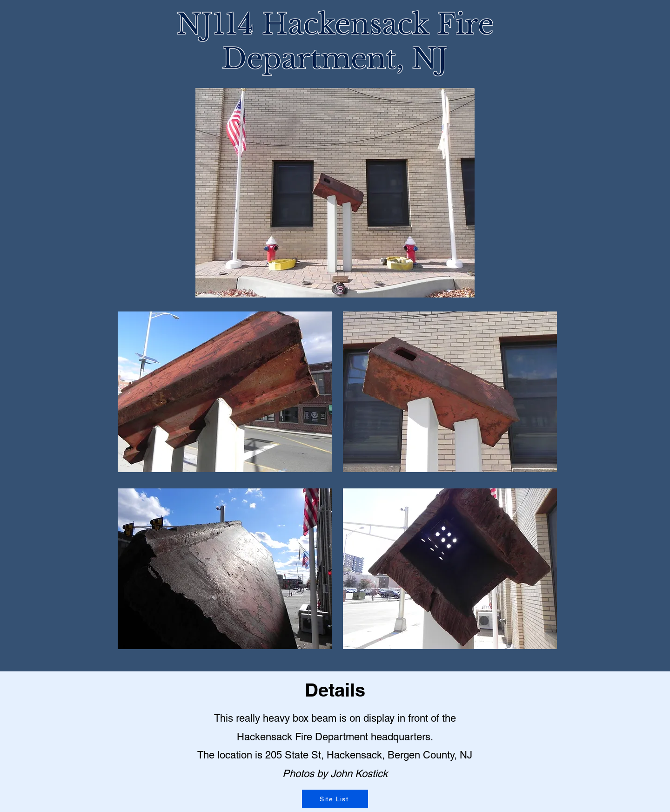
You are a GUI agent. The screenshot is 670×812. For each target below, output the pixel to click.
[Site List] (335, 799)
